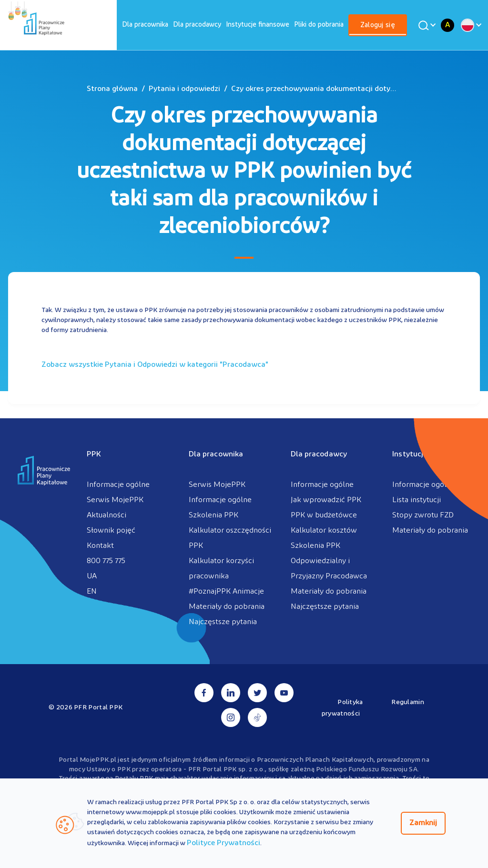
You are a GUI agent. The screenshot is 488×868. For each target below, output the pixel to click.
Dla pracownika (145, 25)
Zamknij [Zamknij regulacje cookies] (423, 823)
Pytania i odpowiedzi (184, 89)
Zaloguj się (378, 25)
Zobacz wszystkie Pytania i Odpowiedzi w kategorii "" (155, 365)
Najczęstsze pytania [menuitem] (223, 622)
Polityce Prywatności (224, 843)
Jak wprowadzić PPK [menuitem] (326, 500)
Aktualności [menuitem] (107, 515)
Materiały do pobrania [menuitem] (227, 607)
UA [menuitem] (92, 576)
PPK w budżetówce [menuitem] (324, 515)
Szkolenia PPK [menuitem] (213, 515)
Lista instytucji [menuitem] (417, 500)
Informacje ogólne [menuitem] (118, 485)
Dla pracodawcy (197, 25)
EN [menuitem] (92, 592)
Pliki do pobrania (319, 25)
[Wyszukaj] (426, 25)
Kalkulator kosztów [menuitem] (324, 531)
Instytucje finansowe (258, 25)
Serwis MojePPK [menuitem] (115, 500)
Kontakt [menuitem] (100, 546)
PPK (94, 454)
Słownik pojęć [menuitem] (111, 531)
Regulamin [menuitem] (408, 702)
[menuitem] (145, 25)
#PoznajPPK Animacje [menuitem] (226, 592)
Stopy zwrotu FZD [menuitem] (423, 515)
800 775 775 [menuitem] (106, 561)
